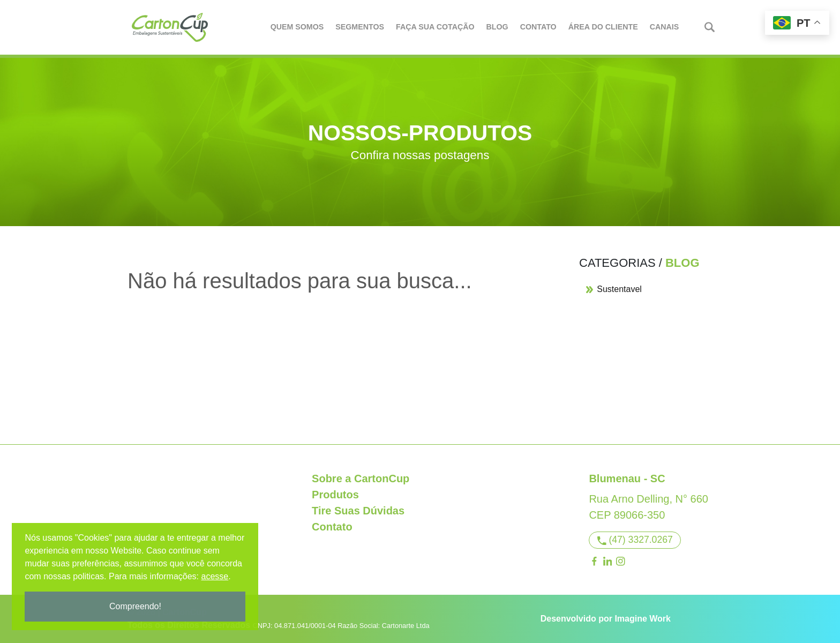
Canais (665, 27)
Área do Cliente (604, 27)
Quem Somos (298, 27)
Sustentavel (614, 289)
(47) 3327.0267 (635, 540)
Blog (498, 27)
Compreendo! (136, 606)
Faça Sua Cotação (436, 27)
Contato (539, 27)
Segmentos (360, 27)
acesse (216, 576)
